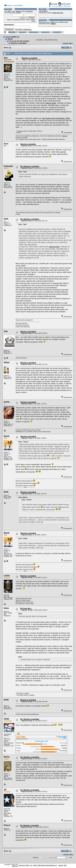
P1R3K (6, 719)
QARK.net (15, 866)
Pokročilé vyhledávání (23, 29)
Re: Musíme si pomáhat (30, 166)
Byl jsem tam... (26, 608)
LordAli (7, 575)
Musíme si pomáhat (19, 43)
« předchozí (65, 43)
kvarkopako (8, 166)
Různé (10, 39)
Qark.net (65, 136)
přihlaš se (19, 11)
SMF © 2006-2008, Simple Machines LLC (45, 865)
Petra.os (7, 825)
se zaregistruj (29, 11)
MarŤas (7, 757)
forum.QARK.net (12, 37)
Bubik (6, 492)
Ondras (7, 402)
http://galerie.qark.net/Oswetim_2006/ (56, 118)
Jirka (6, 331)
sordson (53, 24)
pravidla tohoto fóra (58, 13)
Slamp (6, 608)
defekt (6, 700)
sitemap (61, 865)
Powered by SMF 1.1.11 (26, 865)
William (7, 362)
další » (71, 43)
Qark (6, 58)
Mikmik (7, 436)
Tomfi (6, 219)
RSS (65, 865)
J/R (5, 789)
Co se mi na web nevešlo (19, 41)
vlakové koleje (51, 103)
